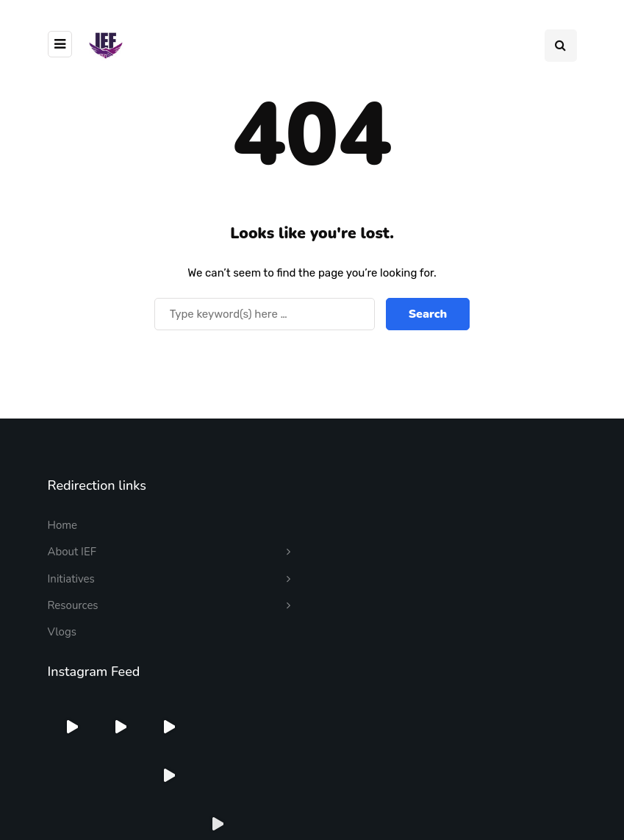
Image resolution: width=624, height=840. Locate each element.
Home (63, 525)
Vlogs (62, 632)
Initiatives (71, 579)
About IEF (72, 552)
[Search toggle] (561, 46)
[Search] (265, 314)
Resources (73, 605)
